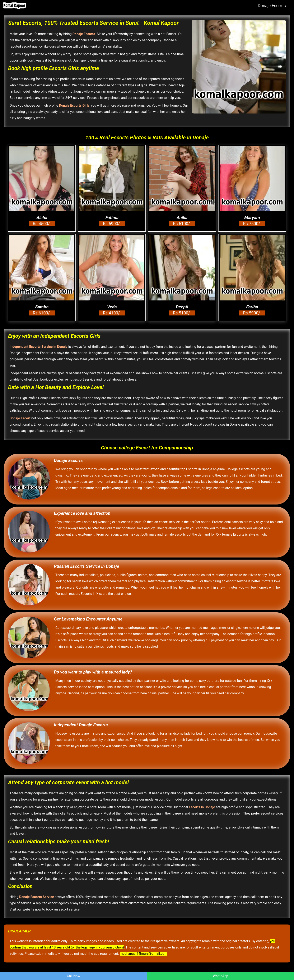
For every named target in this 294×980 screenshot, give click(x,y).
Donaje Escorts (272, 6)
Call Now (73, 976)
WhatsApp (220, 976)
